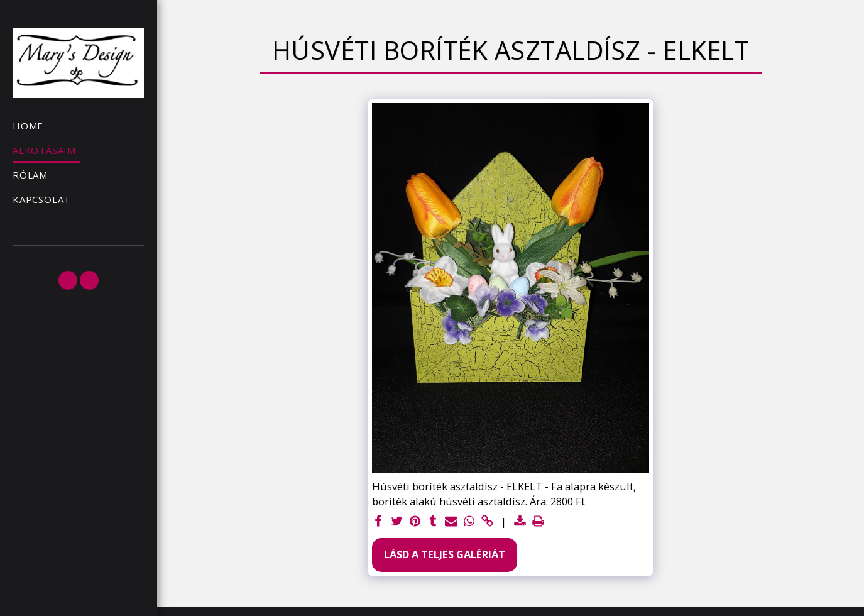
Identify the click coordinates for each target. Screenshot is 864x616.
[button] (68, 280)
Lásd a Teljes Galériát (445, 554)
